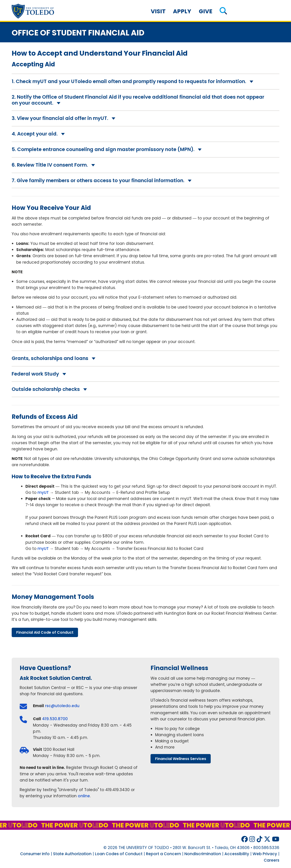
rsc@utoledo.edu (62, 706)
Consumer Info (35, 854)
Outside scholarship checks (46, 389)
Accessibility (237, 854)
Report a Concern (163, 854)
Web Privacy (265, 854)
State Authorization (72, 854)
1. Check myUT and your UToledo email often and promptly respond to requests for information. (129, 81)
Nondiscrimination (203, 854)
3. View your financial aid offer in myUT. (60, 118)
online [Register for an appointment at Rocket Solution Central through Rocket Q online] (84, 796)
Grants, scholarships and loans (50, 358)
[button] (223, 11)
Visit (158, 11)
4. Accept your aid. (35, 134)
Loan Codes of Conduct (119, 854)
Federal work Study (35, 374)
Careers (272, 860)
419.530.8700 (55, 719)
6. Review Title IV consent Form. (50, 165)
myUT (43, 492)
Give (206, 11)
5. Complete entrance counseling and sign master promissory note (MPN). (103, 149)
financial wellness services (181, 759)
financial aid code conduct (45, 632)
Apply (182, 11)
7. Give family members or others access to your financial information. (98, 180)
